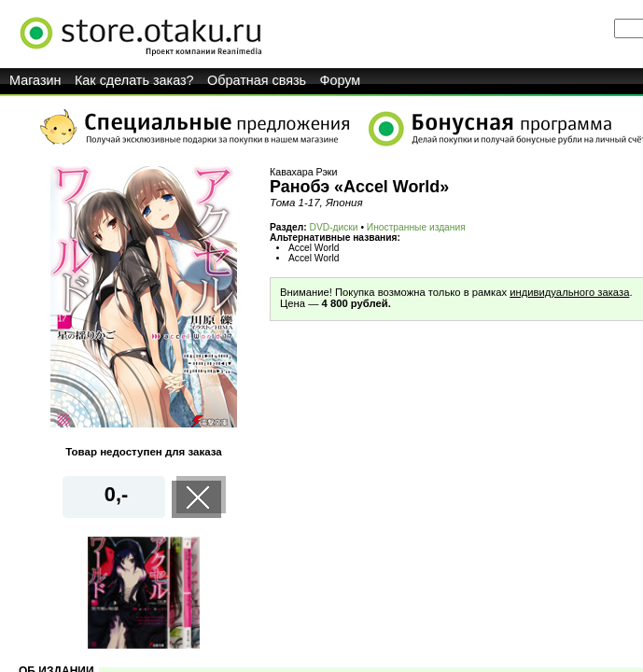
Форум (341, 80)
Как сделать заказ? (134, 80)
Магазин (35, 80)
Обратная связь (257, 80)
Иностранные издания (416, 227)
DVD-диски (334, 227)
